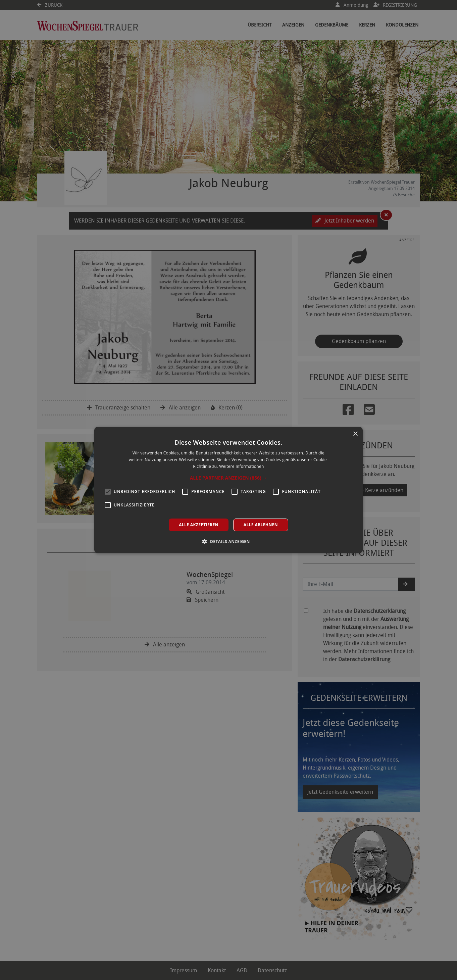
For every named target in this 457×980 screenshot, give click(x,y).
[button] (229, 478)
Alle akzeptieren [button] (199, 525)
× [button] (355, 434)
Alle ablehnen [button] (261, 525)
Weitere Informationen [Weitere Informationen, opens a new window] (242, 466)
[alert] (228, 490)
